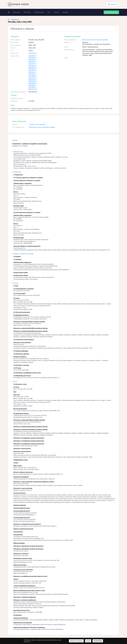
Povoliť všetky (98, 641)
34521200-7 (32, 72)
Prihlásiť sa (114, 4)
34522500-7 (32, 87)
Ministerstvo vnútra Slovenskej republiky (95, 40)
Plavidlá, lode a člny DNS (37, 124)
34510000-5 (32, 56)
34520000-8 (33, 67)
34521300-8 (32, 74)
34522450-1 (32, 85)
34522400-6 (33, 84)
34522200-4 (33, 78)
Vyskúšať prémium (111, 12)
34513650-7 (32, 61)
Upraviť (88, 641)
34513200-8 (32, 60)
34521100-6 (32, 71)
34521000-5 (32, 69)
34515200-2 (32, 65)
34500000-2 (33, 53)
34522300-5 (32, 80)
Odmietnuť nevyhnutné (76, 641)
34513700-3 (32, 63)
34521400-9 (32, 76)
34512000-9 (32, 58)
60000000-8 (33, 89)
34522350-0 (32, 82)
